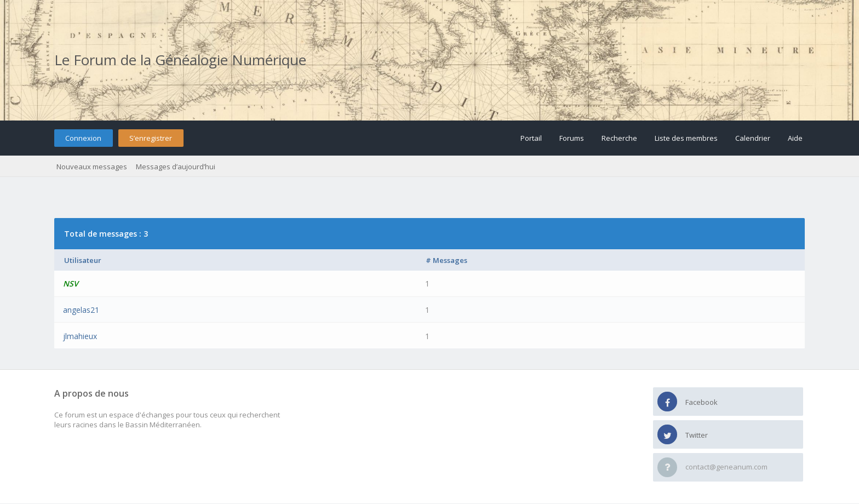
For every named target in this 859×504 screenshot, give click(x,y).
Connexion (83, 138)
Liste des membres (686, 138)
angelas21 (81, 310)
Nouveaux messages (92, 167)
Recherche (619, 138)
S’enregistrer (151, 138)
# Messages (446, 260)
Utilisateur (83, 260)
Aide (795, 138)
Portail (531, 138)
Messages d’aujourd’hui (176, 167)
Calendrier (753, 138)
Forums (572, 138)
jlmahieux (80, 336)
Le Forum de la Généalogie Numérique (180, 60)
